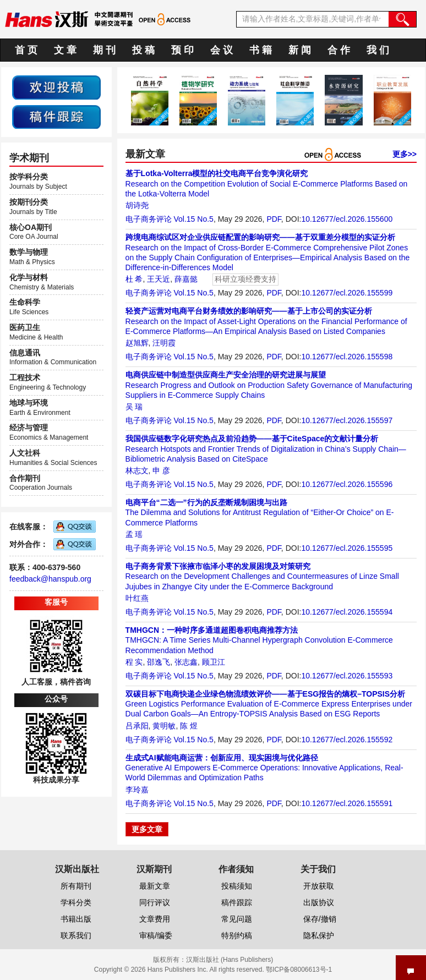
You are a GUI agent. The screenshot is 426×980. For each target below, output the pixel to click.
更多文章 (147, 829)
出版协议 (319, 902)
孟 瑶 (134, 534)
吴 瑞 (134, 407)
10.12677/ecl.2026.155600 (347, 219)
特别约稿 (237, 935)
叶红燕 (137, 598)
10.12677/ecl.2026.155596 (347, 484)
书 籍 (261, 50)
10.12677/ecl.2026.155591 (347, 803)
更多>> (405, 154)
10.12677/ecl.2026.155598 (347, 357)
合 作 (339, 50)
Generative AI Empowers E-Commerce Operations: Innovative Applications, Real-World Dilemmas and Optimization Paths (264, 768)
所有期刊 (76, 886)
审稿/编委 (156, 935)
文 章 (65, 50)
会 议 (222, 50)
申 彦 (161, 470)
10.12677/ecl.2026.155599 (347, 293)
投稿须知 (237, 886)
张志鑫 (186, 662)
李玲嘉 (137, 790)
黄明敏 (164, 726)
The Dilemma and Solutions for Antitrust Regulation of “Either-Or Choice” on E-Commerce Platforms (260, 512)
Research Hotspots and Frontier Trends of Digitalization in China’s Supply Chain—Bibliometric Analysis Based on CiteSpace (266, 448)
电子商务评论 (149, 219)
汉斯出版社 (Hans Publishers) (230, 960)
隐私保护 (319, 935)
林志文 (137, 470)
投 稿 (143, 50)
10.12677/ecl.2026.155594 (347, 612)
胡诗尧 (137, 205)
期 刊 (104, 50)
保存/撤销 (320, 919)
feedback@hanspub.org (50, 579)
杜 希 (134, 279)
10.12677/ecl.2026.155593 (347, 676)
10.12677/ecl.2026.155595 (347, 548)
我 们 (378, 50)
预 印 (182, 50)
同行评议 (155, 902)
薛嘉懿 (186, 279)
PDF (274, 219)
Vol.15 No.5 (193, 219)
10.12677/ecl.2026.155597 (347, 420)
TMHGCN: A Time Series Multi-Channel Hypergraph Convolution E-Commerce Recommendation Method (259, 640)
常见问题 (237, 919)
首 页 (26, 50)
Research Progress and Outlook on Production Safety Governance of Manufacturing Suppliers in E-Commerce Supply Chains (269, 385)
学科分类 (76, 902)
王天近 (159, 279)
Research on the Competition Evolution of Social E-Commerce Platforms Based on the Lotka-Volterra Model (267, 183)
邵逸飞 (159, 662)
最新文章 (155, 886)
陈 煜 (189, 726)
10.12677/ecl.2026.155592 (347, 740)
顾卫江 (214, 662)
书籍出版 (76, 919)
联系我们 (76, 935)
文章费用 (155, 919)
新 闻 (300, 50)
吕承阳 (137, 726)
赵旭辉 (137, 343)
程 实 (134, 662)
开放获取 (319, 886)
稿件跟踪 (237, 902)
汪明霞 (164, 343)
